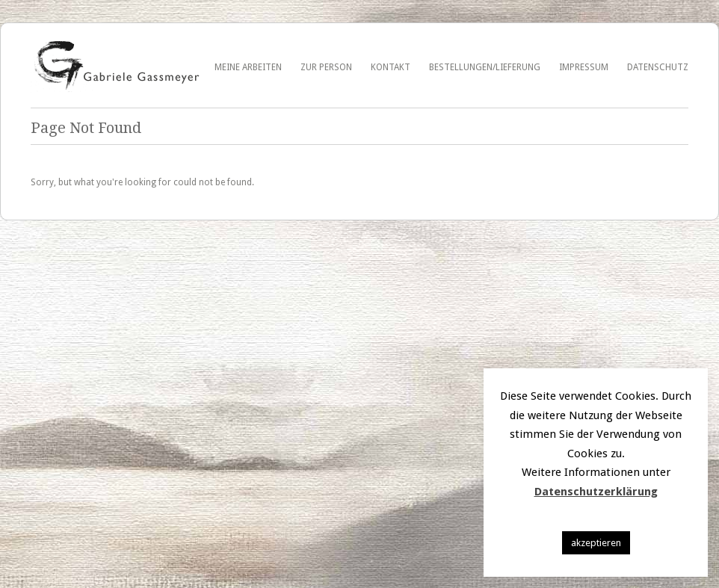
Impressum (584, 67)
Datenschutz (658, 67)
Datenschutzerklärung (596, 492)
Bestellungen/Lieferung (485, 67)
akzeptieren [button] (596, 543)
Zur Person (326, 67)
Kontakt (391, 67)
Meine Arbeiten (248, 67)
